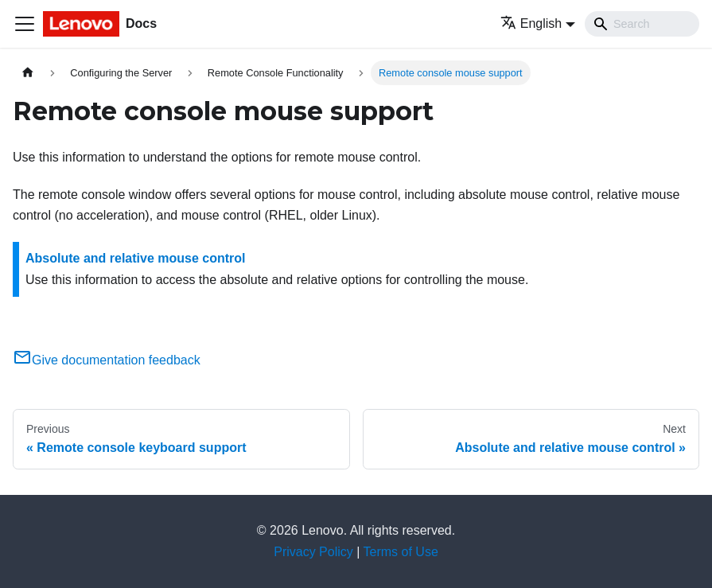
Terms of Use (401, 552)
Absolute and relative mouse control (136, 258)
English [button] (531, 23)
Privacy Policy (313, 552)
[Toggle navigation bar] (25, 24)
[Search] (642, 24)
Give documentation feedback (107, 360)
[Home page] (28, 73)
